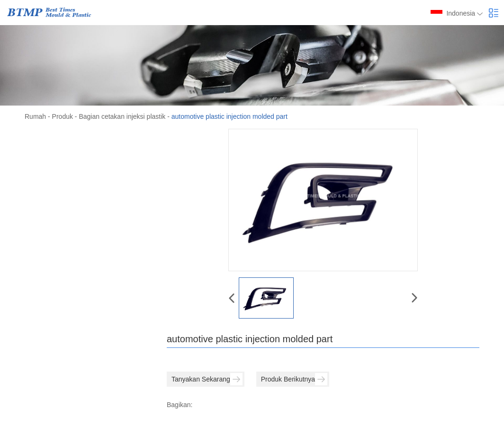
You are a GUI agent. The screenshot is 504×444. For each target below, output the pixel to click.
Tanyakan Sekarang (207, 379)
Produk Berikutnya (294, 379)
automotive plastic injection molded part (229, 116)
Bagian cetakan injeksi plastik (122, 116)
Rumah (35, 116)
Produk (63, 116)
